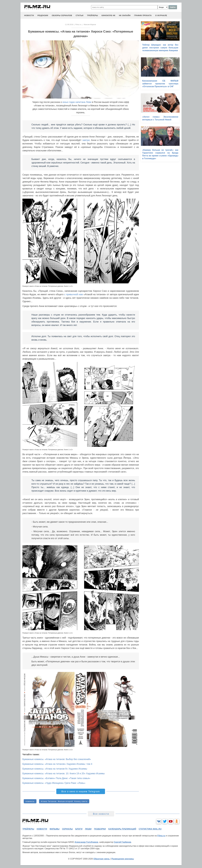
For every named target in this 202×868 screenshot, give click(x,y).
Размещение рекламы (123, 859)
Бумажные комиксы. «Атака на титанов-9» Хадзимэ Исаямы (55, 769)
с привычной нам (74, 294)
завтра (86, 140)
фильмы (54, 829)
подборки (100, 829)
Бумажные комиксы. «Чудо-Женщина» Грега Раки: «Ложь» (54, 783)
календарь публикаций (122, 829)
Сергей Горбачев (122, 842)
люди (88, 829)
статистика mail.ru (150, 829)
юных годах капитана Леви (77, 102)
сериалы (67, 829)
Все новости (101, 814)
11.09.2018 (69, 24)
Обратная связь (102, 859)
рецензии (43, 15)
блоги (79, 829)
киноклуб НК (108, 15)
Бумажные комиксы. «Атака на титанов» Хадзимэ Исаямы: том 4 (57, 764)
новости (29, 15)
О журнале (161, 15)
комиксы (30, 801)
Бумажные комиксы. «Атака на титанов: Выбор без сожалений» (57, 759)
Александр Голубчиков (86, 842)
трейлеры (92, 15)
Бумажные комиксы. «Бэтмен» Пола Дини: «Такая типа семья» (56, 778)
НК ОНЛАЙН (125, 15)
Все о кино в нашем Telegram (81, 791)
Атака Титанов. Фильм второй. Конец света (64, 801)
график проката (143, 15)
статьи (79, 15)
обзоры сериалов (62, 15)
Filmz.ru (78, 24)
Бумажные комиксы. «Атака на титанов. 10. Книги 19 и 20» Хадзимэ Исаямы (64, 773)
